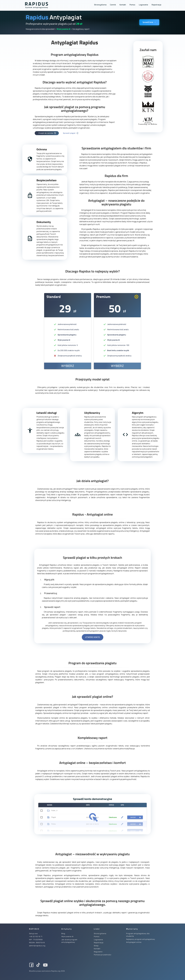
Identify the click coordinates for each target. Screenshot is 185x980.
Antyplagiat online (134, 942)
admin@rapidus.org (37, 946)
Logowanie (143, 5)
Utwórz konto (93, 637)
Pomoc (132, 5)
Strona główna (100, 5)
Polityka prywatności (103, 955)
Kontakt (123, 5)
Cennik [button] (113, 5)
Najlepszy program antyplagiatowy (141, 939)
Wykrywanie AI (67, 936)
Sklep (96, 946)
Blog (63, 933)
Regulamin (98, 952)
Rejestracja (156, 5)
